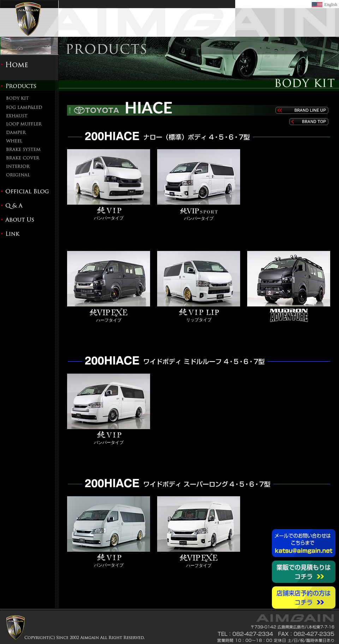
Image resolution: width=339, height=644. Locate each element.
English (331, 5)
